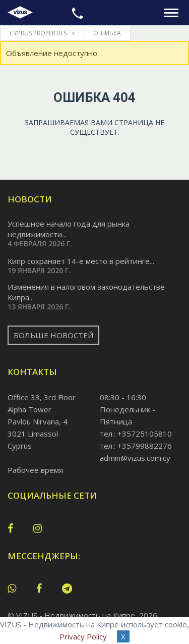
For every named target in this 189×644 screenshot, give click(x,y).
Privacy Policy (83, 636)
